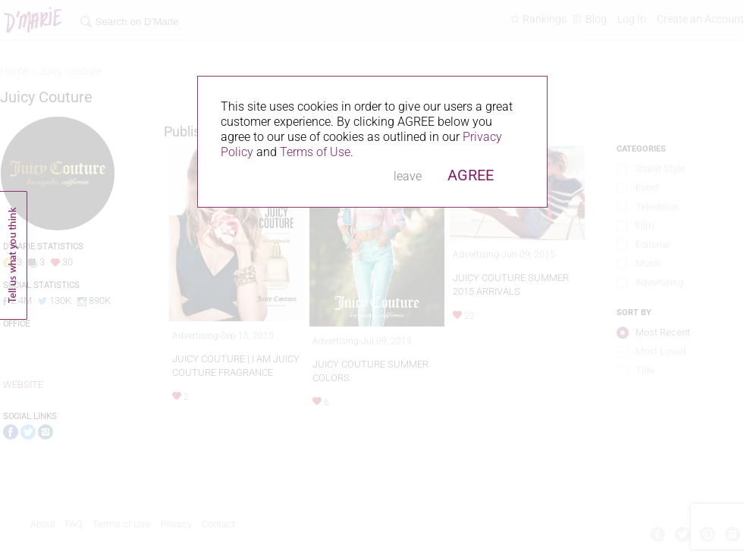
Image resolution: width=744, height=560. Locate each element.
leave (408, 176)
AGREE (471, 175)
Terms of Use (315, 152)
